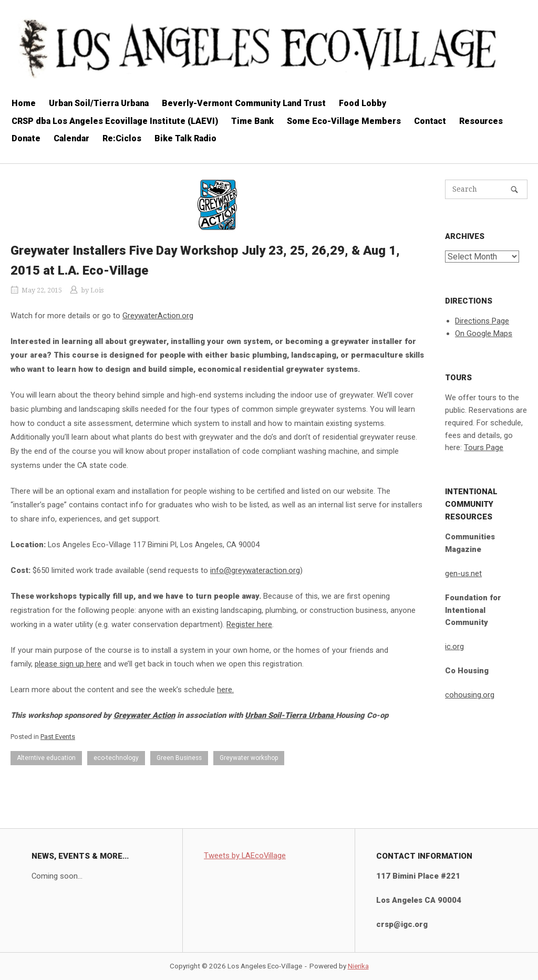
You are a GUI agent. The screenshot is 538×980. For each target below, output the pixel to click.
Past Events (58, 737)
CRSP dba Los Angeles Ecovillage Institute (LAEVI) (115, 121)
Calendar (71, 138)
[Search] (514, 189)
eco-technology (116, 758)
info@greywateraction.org (255, 570)
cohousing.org (470, 695)
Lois (97, 290)
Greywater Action (144, 715)
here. (225, 690)
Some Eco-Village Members (344, 121)
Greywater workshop (249, 758)
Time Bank (252, 121)
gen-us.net (463, 574)
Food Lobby (363, 103)
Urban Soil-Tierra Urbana (290, 715)
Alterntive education (46, 758)
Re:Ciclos (122, 138)
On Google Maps (484, 333)
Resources (481, 121)
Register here (249, 624)
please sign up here (68, 664)
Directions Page (482, 321)
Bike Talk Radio (185, 138)
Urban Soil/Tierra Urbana (99, 103)
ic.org (454, 647)
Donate (26, 138)
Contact (430, 121)
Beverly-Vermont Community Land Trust (244, 103)
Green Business (179, 758)
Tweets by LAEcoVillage (245, 856)
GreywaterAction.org (158, 316)
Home (24, 103)
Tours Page (484, 447)
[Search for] (486, 189)
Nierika (358, 966)
